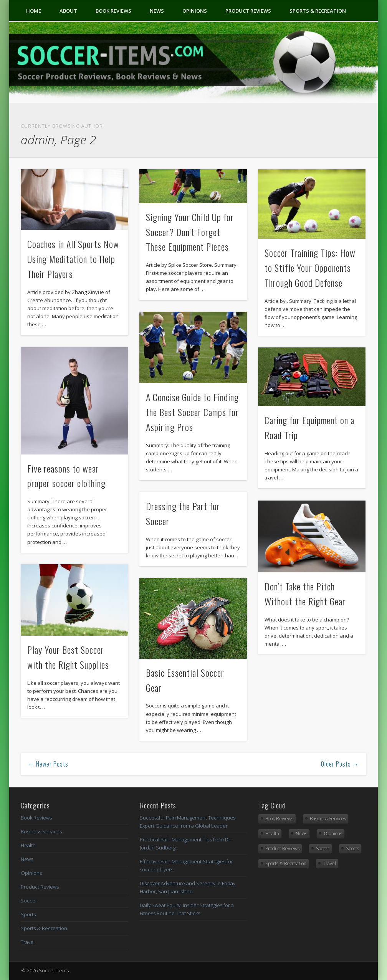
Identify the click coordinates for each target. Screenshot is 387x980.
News (157, 11)
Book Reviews (113, 11)
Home (34, 11)
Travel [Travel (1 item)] (329, 863)
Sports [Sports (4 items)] (352, 849)
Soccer (29, 901)
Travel (28, 942)
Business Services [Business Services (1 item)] (328, 819)
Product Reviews (248, 11)
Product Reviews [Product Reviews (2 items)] (282, 849)
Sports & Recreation (318, 11)
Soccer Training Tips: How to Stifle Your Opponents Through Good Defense (310, 268)
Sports (28, 914)
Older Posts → (340, 764)
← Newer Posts (48, 764)
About (68, 11)
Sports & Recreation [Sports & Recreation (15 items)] (286, 863)
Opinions (195, 11)
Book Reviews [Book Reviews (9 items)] (279, 819)
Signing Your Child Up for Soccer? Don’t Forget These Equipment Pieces (190, 232)
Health (28, 845)
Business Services (41, 831)
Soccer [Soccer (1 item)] (323, 849)
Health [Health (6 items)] (272, 834)
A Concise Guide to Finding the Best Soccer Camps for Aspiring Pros (192, 412)
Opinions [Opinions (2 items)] (333, 834)
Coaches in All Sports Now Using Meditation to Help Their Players (73, 259)
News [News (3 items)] (301, 834)
